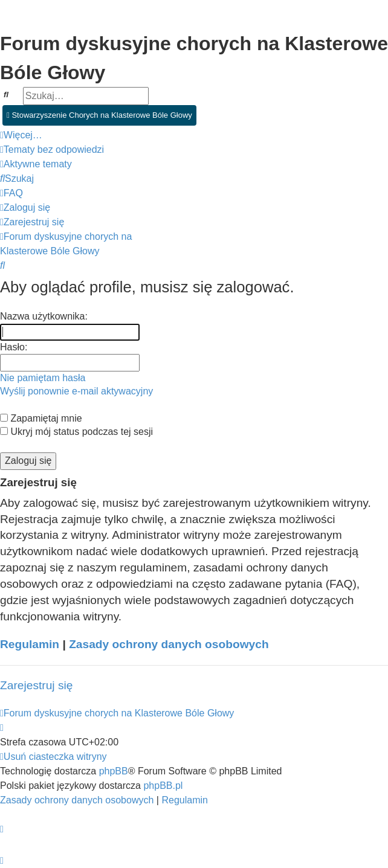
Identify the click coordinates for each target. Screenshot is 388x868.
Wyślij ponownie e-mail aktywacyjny (76, 391)
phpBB (114, 771)
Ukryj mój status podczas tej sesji (76, 432)
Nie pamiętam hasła (43, 378)
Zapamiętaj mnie (41, 418)
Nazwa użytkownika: (44, 316)
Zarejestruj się (37, 685)
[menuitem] (52, 150)
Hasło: (14, 347)
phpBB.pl (163, 786)
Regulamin (30, 644)
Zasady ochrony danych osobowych (169, 644)
